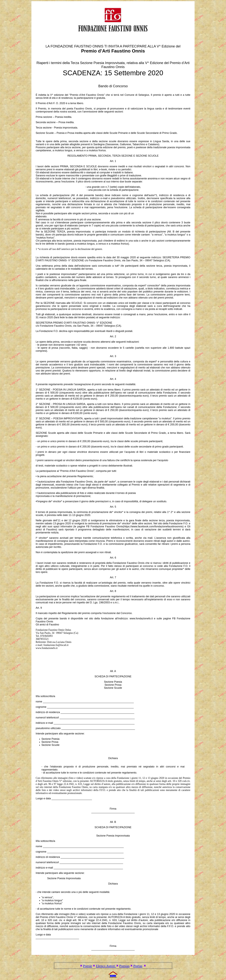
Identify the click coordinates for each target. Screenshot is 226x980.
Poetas (138, 966)
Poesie (88, 966)
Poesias (124, 966)
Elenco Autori (106, 966)
